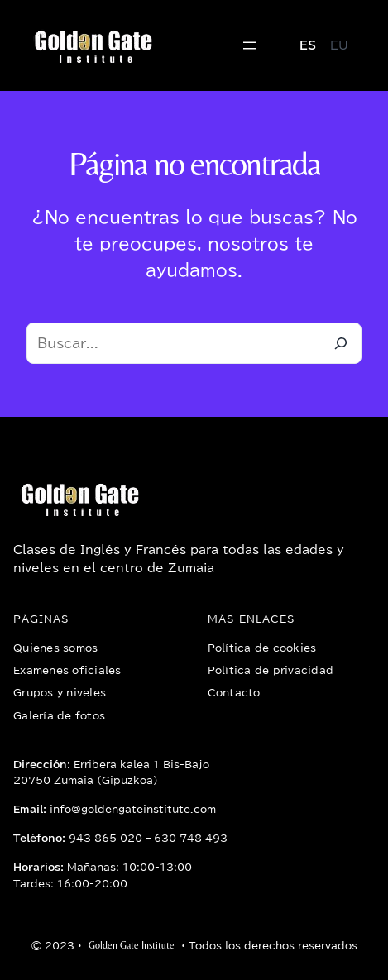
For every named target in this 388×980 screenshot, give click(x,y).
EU (339, 45)
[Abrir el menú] (250, 45)
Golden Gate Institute (132, 945)
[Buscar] (341, 343)
